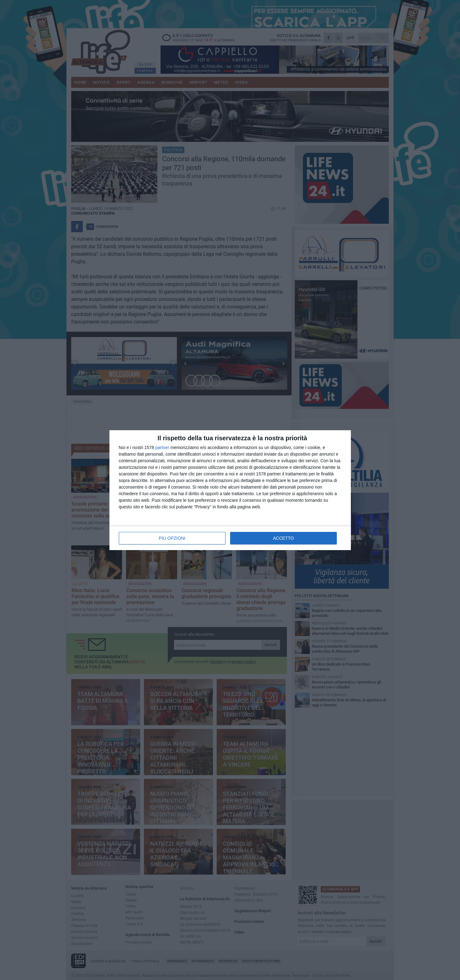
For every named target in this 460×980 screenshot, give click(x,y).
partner (162, 447)
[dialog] (230, 490)
